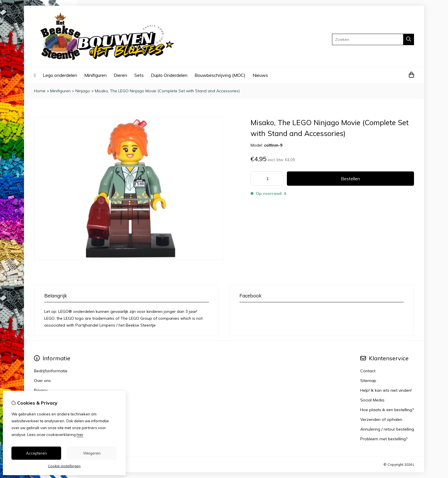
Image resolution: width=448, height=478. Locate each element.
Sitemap (368, 381)
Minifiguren (95, 75)
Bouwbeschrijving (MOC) (220, 75)
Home (40, 91)
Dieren (120, 75)
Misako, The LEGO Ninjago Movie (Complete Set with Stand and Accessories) (167, 91)
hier (80, 435)
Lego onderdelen (60, 75)
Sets (139, 75)
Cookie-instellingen (64, 466)
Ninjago (83, 91)
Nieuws (260, 75)
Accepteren (36, 453)
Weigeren (92, 453)
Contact (368, 371)
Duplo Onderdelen (169, 75)
